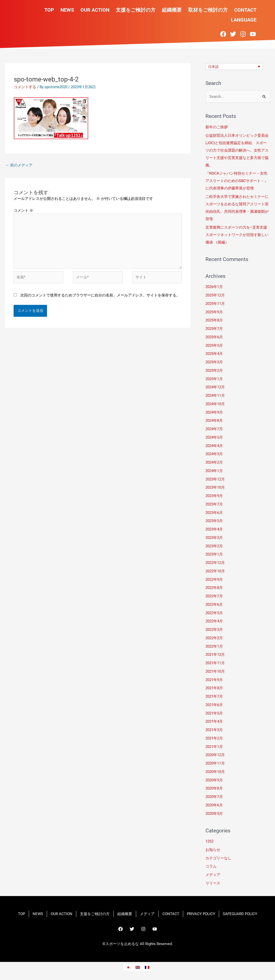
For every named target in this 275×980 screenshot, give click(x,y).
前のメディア (19, 165)
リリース (213, 883)
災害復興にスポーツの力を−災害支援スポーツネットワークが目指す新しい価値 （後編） (237, 235)
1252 (209, 841)
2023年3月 (214, 538)
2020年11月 (215, 763)
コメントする (25, 87)
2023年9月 (214, 496)
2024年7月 (214, 429)
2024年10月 (215, 404)
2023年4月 (214, 529)
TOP (49, 10)
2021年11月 (215, 663)
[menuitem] (234, 67)
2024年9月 (214, 412)
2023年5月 (214, 521)
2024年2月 (214, 462)
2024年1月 (214, 471)
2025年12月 (215, 295)
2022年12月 (215, 563)
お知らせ (213, 850)
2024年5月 (214, 437)
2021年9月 (214, 680)
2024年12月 (215, 387)
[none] (234, 67)
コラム (211, 867)
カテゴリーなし (218, 858)
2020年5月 (214, 814)
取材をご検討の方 (208, 10)
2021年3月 (214, 730)
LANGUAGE (244, 20)
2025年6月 (214, 337)
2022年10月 (215, 571)
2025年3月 (214, 362)
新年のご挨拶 (217, 127)
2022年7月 (214, 596)
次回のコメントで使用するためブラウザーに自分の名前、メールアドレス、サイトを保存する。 (100, 295)
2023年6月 (214, 513)
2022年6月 (214, 605)
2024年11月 (215, 396)
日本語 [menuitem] (214, 67)
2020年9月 (214, 780)
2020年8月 (214, 789)
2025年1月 (214, 379)
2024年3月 (214, 454)
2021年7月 (214, 696)
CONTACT (245, 10)
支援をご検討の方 (136, 10)
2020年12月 (215, 755)
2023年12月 (215, 479)
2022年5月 (214, 613)
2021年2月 (214, 738)
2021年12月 (215, 655)
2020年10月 (215, 772)
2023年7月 (214, 504)
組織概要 (172, 10)
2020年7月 (214, 797)
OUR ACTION (95, 10)
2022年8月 (214, 588)
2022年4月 (214, 621)
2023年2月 (214, 546)
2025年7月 (214, 329)
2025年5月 (214, 345)
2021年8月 (214, 688)
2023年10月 (215, 488)
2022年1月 (214, 646)
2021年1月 (214, 747)
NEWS (67, 10)
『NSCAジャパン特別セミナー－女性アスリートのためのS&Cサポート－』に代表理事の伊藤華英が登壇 (237, 181)
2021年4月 (214, 722)
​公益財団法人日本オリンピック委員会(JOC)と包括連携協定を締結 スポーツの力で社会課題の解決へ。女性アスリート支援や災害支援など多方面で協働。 (237, 150)
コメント (23, 211)
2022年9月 (214, 580)
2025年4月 (214, 354)
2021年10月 (215, 671)
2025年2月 (214, 371)
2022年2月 (214, 638)
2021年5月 (214, 713)
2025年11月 (215, 304)
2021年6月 (214, 705)
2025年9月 (214, 312)
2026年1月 (214, 287)
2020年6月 (214, 805)
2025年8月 (214, 320)
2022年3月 (214, 630)
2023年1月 (214, 555)
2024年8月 (214, 421)
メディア (213, 875)
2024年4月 (214, 446)
